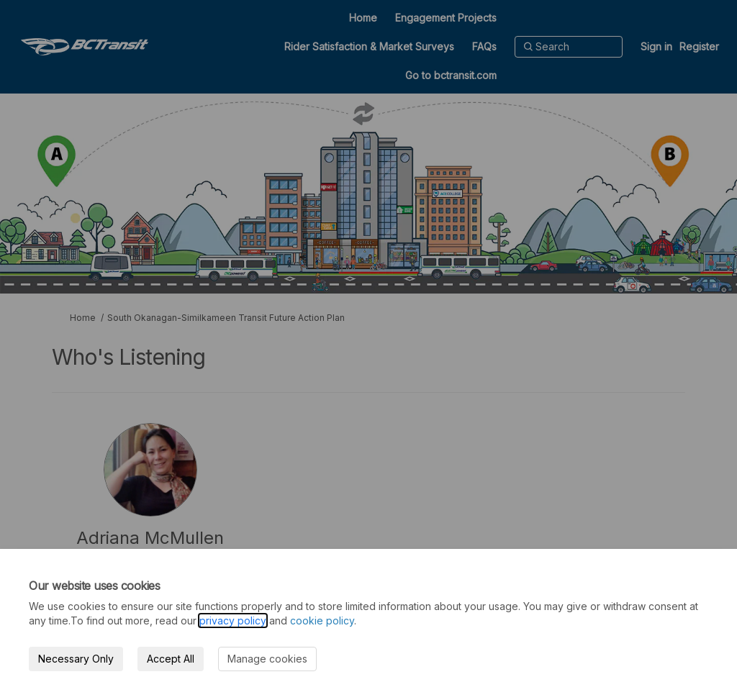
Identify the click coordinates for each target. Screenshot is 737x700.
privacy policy (233, 621)
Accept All (171, 659)
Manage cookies (267, 659)
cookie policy (322, 621)
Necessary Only (76, 659)
